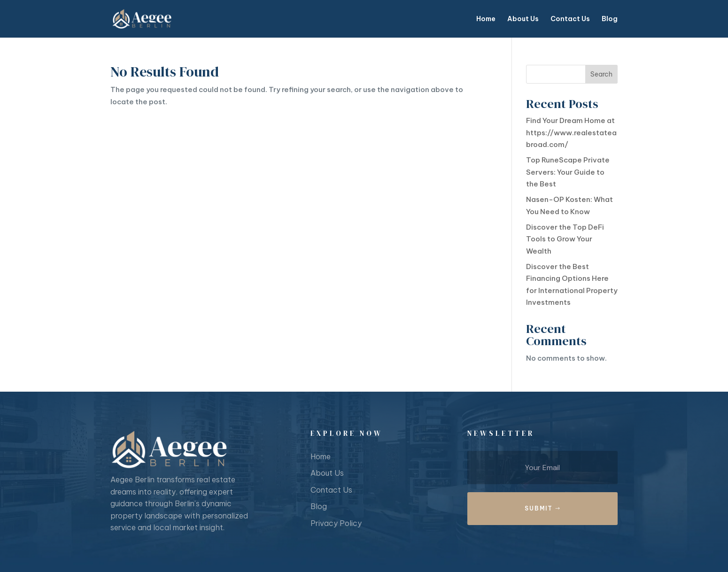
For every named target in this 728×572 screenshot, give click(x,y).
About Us (523, 19)
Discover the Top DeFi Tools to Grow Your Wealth (565, 239)
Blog (610, 19)
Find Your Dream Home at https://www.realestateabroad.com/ (571, 132)
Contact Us (570, 19)
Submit (539, 508)
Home (486, 19)
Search (601, 74)
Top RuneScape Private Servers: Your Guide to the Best (568, 172)
